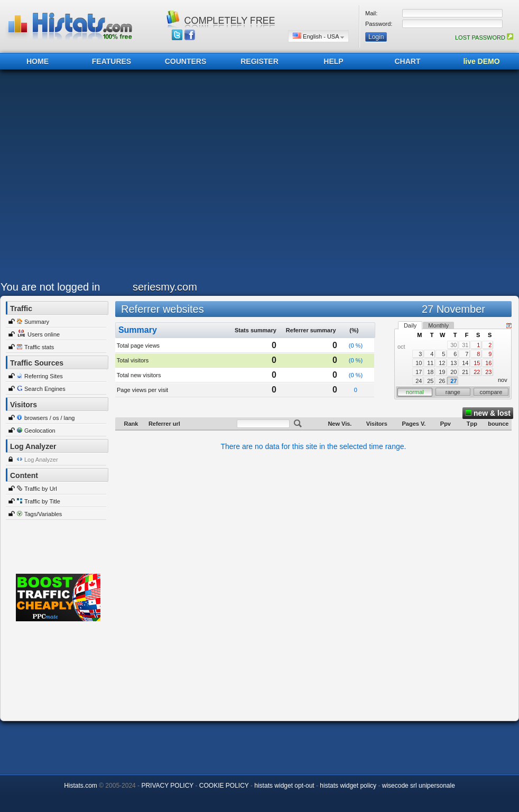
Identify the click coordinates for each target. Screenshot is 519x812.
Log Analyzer (41, 460)
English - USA (318, 36)
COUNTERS (186, 61)
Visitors (377, 424)
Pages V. (414, 424)
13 (453, 363)
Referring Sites (44, 376)
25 (430, 381)
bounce (498, 424)
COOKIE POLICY (224, 786)
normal (415, 392)
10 (419, 363)
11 (430, 363)
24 (419, 381)
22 (477, 372)
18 (430, 372)
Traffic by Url (41, 489)
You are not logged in (50, 287)
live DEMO (481, 61)
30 (453, 345)
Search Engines (45, 389)
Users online (44, 334)
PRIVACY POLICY (167, 786)
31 (465, 345)
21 (465, 372)
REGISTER (259, 61)
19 (442, 372)
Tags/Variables (43, 514)
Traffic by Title (42, 501)
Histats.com (81, 786)
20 (453, 372)
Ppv (446, 424)
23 (488, 372)
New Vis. (340, 424)
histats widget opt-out (284, 786)
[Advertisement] (104, 178)
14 (465, 363)
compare (491, 392)
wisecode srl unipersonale (419, 786)
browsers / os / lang (49, 418)
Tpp (472, 424)
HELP (333, 61)
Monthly (438, 325)
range (453, 392)
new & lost (488, 413)
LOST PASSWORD (484, 38)
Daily (410, 325)
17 (419, 372)
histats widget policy (348, 786)
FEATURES (112, 61)
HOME (38, 61)
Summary (37, 322)
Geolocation (40, 431)
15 (477, 363)
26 (442, 381)
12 (442, 363)
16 (488, 363)
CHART (408, 61)
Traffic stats (39, 347)
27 (453, 381)
